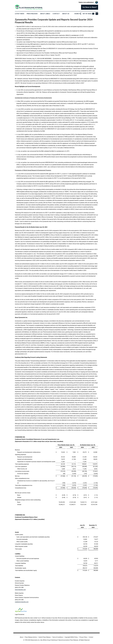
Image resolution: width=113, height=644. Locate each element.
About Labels (45, 14)
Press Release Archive (31, 637)
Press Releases (32, 14)
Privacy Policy (83, 637)
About (22, 637)
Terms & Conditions (58, 637)
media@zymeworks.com (22, 602)
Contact (56, 14)
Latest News (20, 14)
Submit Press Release (45, 637)
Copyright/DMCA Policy (71, 637)
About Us (66, 14)
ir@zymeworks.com (20, 590)
